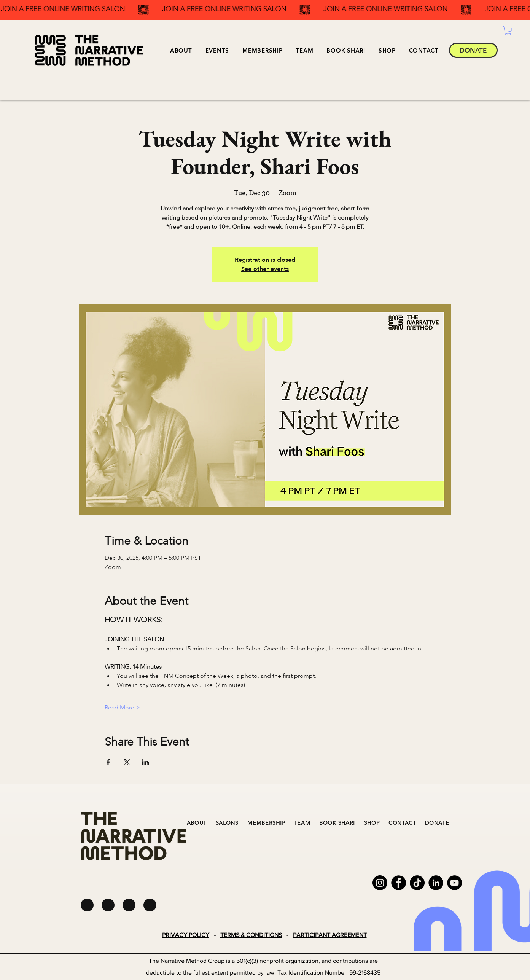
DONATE (437, 823)
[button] (217, 50)
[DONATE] (473, 50)
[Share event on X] (127, 762)
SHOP (372, 823)
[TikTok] (417, 883)
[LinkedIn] (436, 883)
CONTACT (402, 823)
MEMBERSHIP (266, 823)
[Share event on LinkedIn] (146, 762)
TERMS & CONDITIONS (251, 935)
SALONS (227, 823)
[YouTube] (454, 883)
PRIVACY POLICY (186, 935)
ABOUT (197, 823)
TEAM (302, 823)
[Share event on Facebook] (108, 762)
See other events (265, 269)
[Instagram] (380, 883)
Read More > (122, 708)
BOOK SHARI (337, 823)
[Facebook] (399, 883)
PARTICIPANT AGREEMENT (330, 935)
